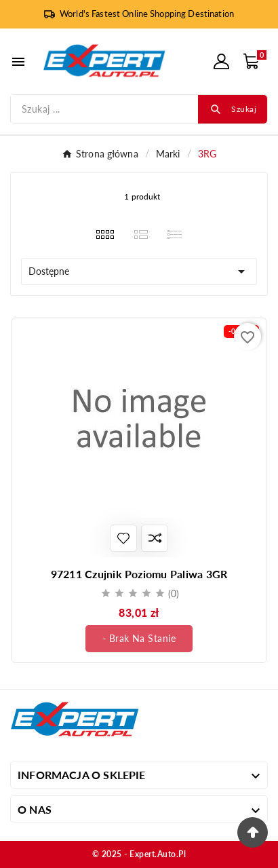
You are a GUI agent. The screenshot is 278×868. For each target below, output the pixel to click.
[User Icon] (221, 61)
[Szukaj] (104, 109)
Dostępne (139, 271)
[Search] (233, 109)
